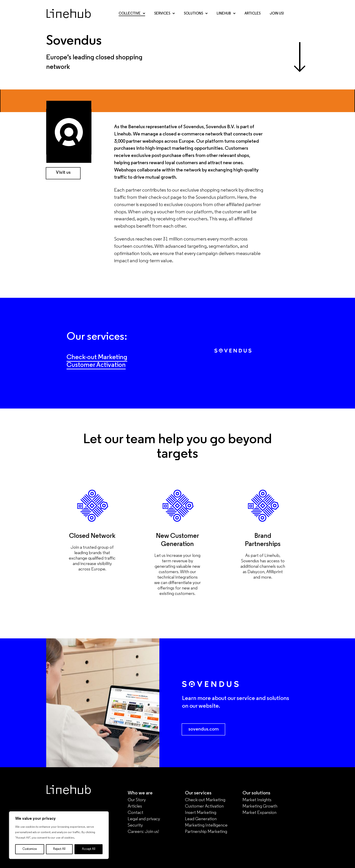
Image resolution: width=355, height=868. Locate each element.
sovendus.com (204, 729)
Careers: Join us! (143, 832)
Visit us (63, 173)
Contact (136, 813)
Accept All (89, 849)
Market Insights (257, 800)
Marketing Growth (260, 806)
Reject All (59, 849)
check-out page (165, 198)
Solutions (196, 14)
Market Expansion (259, 813)
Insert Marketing (201, 813)
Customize (30, 849)
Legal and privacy (144, 819)
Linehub (226, 14)
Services (164, 14)
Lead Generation (201, 819)
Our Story (137, 800)
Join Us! (277, 14)
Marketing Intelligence (206, 825)
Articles (253, 14)
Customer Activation (96, 365)
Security (135, 825)
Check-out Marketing (97, 357)
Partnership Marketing (206, 832)
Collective (132, 14)
